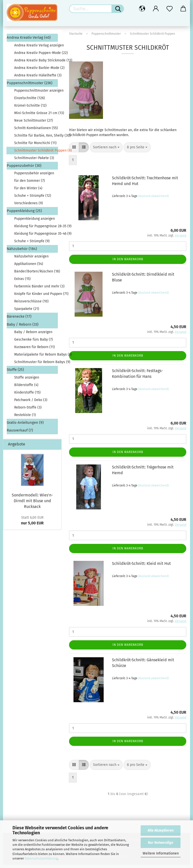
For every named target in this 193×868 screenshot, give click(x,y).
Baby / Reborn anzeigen (33, 335)
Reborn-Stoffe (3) (28, 410)
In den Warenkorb (128, 262)
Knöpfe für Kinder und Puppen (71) (36, 297)
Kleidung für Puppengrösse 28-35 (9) (36, 229)
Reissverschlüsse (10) (31, 305)
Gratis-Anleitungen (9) (25, 426)
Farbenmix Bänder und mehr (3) (36, 290)
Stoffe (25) (15, 373)
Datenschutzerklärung (41, 858)
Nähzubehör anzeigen (31, 260)
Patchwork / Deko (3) (31, 403)
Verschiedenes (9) (29, 206)
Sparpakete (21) (27, 312)
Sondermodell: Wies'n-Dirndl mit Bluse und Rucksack (32, 504)
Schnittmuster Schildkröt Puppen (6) (36, 154)
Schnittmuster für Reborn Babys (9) (36, 365)
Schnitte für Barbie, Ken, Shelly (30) (36, 139)
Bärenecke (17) (19, 320)
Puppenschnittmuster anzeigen (36, 94)
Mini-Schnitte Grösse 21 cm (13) (36, 116)
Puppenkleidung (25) (24, 214)
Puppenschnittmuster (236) (30, 86)
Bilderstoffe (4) (26, 388)
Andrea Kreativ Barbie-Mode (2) (36, 71)
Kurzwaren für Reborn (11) (35, 350)
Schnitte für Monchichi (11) (35, 146)
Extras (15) (22, 282)
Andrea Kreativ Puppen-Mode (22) (36, 56)
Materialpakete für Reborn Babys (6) (36, 358)
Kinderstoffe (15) (27, 395)
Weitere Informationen (161, 853)
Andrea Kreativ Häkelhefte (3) (36, 78)
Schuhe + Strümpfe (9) (32, 244)
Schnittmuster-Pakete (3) (34, 161)
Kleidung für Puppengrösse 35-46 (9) (36, 237)
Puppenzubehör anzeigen (34, 176)
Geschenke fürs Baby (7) (34, 343)
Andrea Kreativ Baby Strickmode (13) (36, 63)
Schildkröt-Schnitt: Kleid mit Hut (141, 567)
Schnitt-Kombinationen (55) (36, 131)
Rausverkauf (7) (20, 434)
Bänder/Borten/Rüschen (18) (36, 275)
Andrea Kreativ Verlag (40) (29, 41)
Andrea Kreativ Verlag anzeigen (36, 48)
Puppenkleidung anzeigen (35, 222)
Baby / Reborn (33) (23, 328)
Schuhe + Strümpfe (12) (33, 199)
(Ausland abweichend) (153, 199)
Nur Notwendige (161, 843)
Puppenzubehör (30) (24, 169)
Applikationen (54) (29, 267)
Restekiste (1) (25, 418)
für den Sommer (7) (30, 184)
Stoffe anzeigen (27, 380)
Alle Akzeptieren (161, 830)
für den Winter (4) (28, 191)
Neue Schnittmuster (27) (34, 124)
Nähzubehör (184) (22, 252)
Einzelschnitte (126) (30, 101)
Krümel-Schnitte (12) (30, 109)
